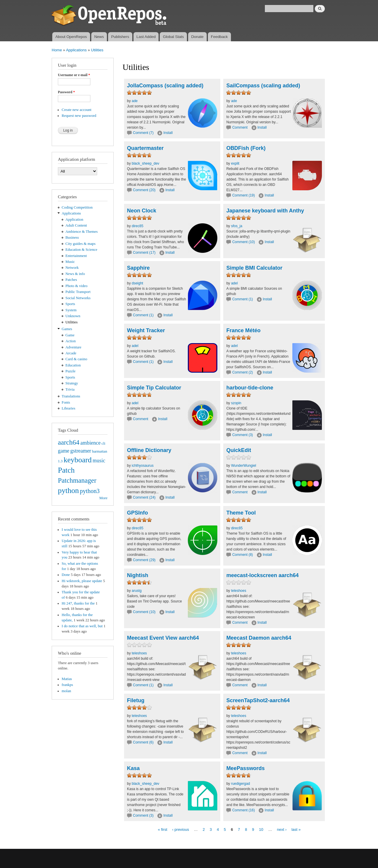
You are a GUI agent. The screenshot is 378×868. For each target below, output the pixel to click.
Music (70, 262)
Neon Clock (142, 211)
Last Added (146, 37)
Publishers (120, 37)
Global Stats (173, 37)
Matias (67, 679)
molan (66, 691)
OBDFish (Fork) (246, 148)
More (103, 498)
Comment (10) (243, 242)
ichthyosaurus (143, 466)
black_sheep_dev (145, 163)
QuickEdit (239, 450)
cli (104, 443)
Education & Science (82, 250)
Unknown (73, 316)
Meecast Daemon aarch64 (259, 638)
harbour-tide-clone (250, 388)
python (68, 490)
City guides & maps (81, 244)
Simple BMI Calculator (254, 268)
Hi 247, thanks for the (78, 603)
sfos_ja (237, 226)
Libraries (69, 408)
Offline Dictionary (149, 450)
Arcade (71, 353)
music (99, 461)
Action (71, 341)
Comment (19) (243, 195)
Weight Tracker (146, 330)
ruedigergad (240, 784)
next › (282, 829)
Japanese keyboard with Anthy (265, 211)
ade (135, 101)
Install (168, 133)
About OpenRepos (71, 37)
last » (296, 829)
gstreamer (81, 451)
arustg (137, 591)
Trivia (70, 389)
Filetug (136, 700)
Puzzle (71, 371)
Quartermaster (145, 148)
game (64, 451)
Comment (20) (144, 190)
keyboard (78, 460)
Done (66, 575)
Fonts (66, 402)
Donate (197, 37)
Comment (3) (242, 435)
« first (162, 829)
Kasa (133, 768)
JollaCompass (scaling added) (165, 86)
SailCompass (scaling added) (263, 86)
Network (72, 268)
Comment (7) (143, 133)
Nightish (138, 575)
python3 (90, 491)
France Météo (243, 330)
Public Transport (78, 292)
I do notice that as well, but (82, 626)
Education (73, 365)
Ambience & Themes (82, 232)
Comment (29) (144, 560)
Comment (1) (143, 315)
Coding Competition (77, 207)
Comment (240, 127)
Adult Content (76, 225)
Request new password (79, 116)
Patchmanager (77, 480)
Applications (76, 50)
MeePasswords (245, 768)
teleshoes (238, 591)
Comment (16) (243, 810)
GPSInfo (137, 513)
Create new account (77, 110)
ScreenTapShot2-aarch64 (258, 700)
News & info (75, 274)
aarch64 (69, 442)
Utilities (97, 50)
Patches (71, 280)
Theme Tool (241, 513)
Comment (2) (242, 372)
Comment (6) (143, 742)
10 (261, 829)
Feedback (219, 37)
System (71, 310)
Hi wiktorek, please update (82, 581)
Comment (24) (144, 497)
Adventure (74, 347)
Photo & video (77, 286)
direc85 (137, 226)
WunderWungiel (243, 466)
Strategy (72, 383)
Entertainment (76, 256)
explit (235, 163)
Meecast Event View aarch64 (163, 638)
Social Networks (78, 298)
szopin (236, 403)
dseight (137, 283)
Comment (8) (242, 555)
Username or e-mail (74, 75)
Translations (71, 396)
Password (66, 92)
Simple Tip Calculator (154, 388)
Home (57, 50)
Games (67, 329)
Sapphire (138, 268)
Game (70, 335)
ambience (91, 443)
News (99, 37)
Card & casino (76, 359)
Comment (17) (144, 253)
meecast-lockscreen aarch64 (262, 575)
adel (234, 283)
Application (74, 220)
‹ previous (181, 829)
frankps (67, 685)
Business (72, 238)
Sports (70, 304)
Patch (66, 470)
